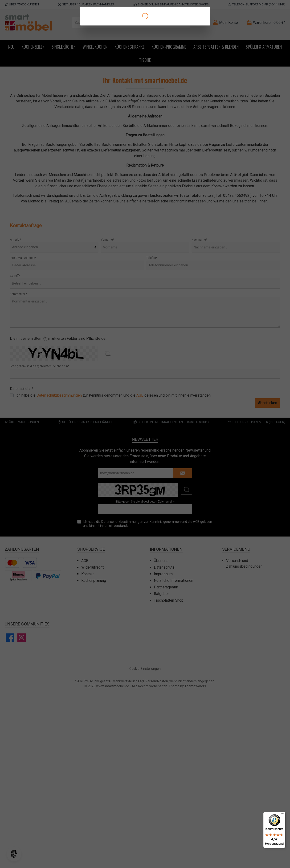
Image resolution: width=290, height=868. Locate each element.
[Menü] (282, 814)
